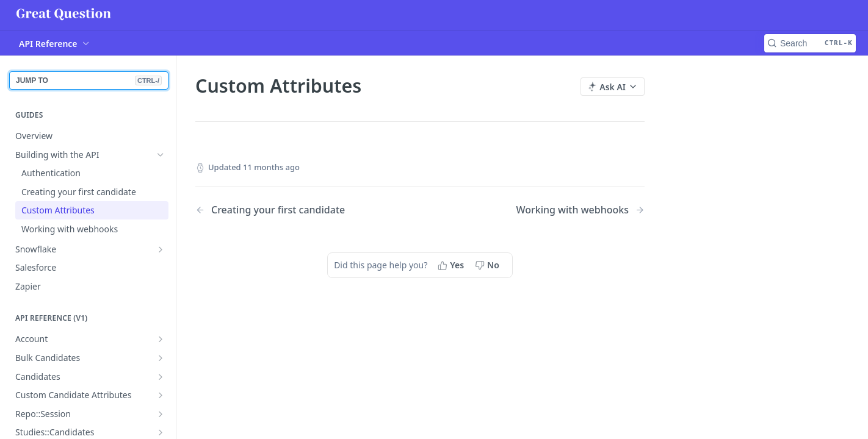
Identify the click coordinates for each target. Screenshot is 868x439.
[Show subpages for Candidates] (161, 377)
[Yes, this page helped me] (452, 265)
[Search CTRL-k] (810, 43)
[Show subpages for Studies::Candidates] (161, 432)
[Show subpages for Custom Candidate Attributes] (161, 395)
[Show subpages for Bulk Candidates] (161, 358)
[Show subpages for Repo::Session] (161, 414)
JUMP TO (89, 80)
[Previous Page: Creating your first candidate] (291, 210)
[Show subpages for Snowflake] (161, 249)
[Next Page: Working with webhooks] (580, 210)
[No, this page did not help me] (488, 265)
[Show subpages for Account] (161, 339)
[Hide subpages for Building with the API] (161, 155)
